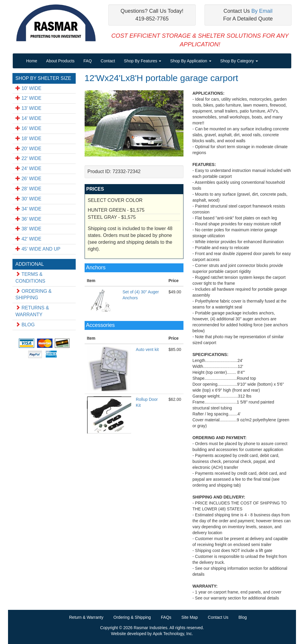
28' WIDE (28, 189)
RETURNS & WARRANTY (32, 311)
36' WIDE (28, 219)
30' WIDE (28, 199)
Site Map (190, 617)
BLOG (25, 325)
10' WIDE (28, 88)
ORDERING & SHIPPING (34, 295)
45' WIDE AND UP (38, 249)
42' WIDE (28, 239)
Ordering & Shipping (132, 617)
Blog (243, 617)
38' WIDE (28, 229)
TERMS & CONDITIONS (30, 278)
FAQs (166, 617)
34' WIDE (28, 209)
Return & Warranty (86, 617)
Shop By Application (191, 61)
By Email (262, 11)
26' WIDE (28, 179)
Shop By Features (142, 61)
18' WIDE (28, 139)
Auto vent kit (147, 349)
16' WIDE (28, 128)
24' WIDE (28, 168)
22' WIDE (28, 158)
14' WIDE (28, 118)
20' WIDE (28, 149)
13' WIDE (28, 108)
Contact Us (218, 617)
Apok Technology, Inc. (173, 634)
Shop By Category (239, 61)
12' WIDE (28, 98)
